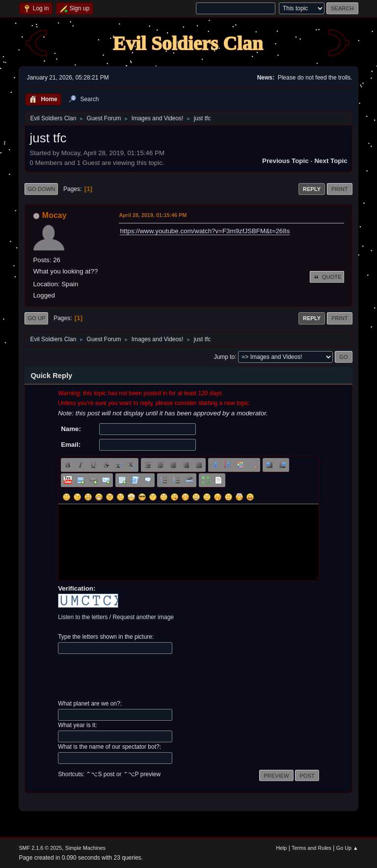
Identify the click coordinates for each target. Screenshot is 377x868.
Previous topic (285, 161)
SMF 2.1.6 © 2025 (40, 848)
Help (281, 848)
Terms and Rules (311, 848)
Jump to (225, 356)
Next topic (331, 161)
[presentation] (133, 677)
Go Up (36, 318)
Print (340, 189)
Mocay (54, 215)
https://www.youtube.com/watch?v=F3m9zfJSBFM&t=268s (205, 231)
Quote (327, 277)
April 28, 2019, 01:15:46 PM (153, 215)
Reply (312, 189)
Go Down (41, 189)
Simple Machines (85, 848)
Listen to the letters (83, 617)
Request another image (143, 617)
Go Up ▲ (347, 848)
